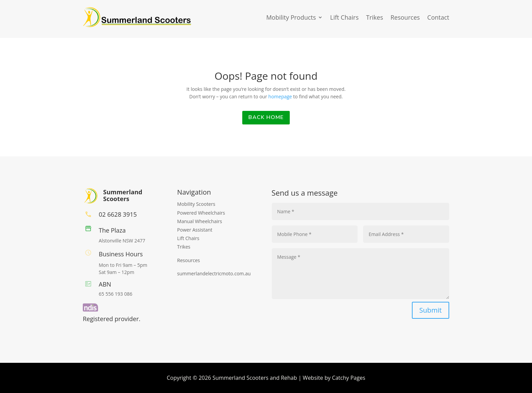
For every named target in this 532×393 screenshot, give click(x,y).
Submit (431, 310)
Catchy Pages (348, 378)
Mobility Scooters (196, 204)
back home (266, 117)
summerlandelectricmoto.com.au (214, 273)
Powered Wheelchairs (201, 213)
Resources (405, 17)
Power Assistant (195, 230)
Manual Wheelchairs (199, 221)
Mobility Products (291, 17)
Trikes (375, 17)
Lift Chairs (344, 17)
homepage (281, 96)
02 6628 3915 (118, 214)
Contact (438, 17)
